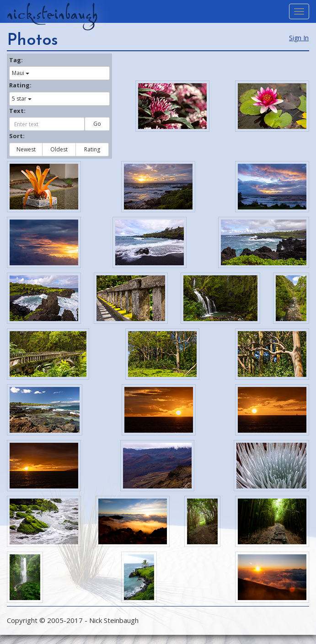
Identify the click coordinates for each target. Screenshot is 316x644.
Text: (17, 111)
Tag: (16, 60)
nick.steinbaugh (52, 14)
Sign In (299, 38)
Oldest (59, 149)
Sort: (17, 136)
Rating (92, 149)
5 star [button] (22, 99)
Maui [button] (21, 73)
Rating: (20, 85)
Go (97, 124)
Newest (26, 149)
